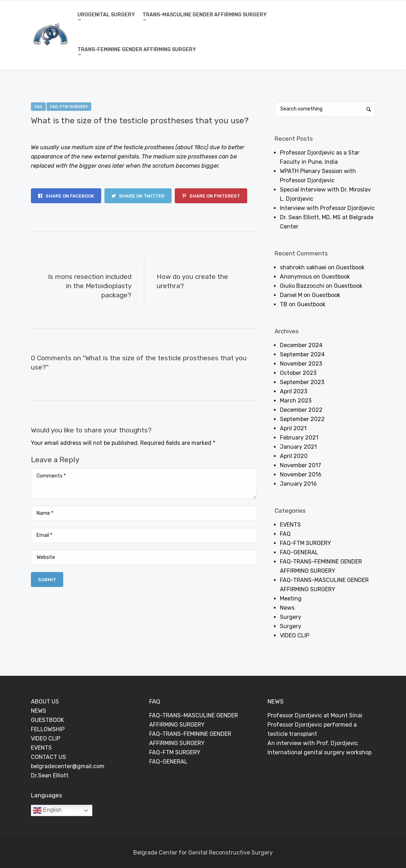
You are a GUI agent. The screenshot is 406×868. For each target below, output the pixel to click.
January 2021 (298, 447)
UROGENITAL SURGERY (106, 15)
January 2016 (298, 484)
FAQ (38, 107)
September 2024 (302, 354)
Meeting (291, 599)
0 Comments (137, 133)
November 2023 (301, 364)
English (47, 810)
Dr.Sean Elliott (50, 775)
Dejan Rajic (99, 133)
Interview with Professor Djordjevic (327, 208)
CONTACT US (48, 757)
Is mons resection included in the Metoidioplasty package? (90, 286)
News (287, 608)
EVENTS (290, 525)
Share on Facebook (66, 196)
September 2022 (302, 419)
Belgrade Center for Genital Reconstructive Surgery (203, 853)
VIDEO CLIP (295, 635)
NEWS (39, 711)
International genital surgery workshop (320, 752)
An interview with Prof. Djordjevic (313, 743)
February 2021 (299, 438)
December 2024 (301, 345)
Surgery (291, 617)
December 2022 (301, 410)
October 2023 (298, 373)
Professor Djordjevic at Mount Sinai (315, 715)
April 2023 (294, 391)
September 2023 (302, 382)
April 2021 (293, 428)
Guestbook (350, 267)
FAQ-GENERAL (299, 552)
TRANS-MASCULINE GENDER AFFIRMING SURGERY (205, 15)
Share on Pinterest (211, 196)
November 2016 (301, 475)
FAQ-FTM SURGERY (69, 107)
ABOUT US (45, 702)
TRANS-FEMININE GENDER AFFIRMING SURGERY (137, 50)
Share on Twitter (138, 196)
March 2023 (296, 401)
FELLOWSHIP (48, 729)
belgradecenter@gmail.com (68, 766)
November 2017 (301, 465)
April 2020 (294, 456)
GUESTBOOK (47, 720)
